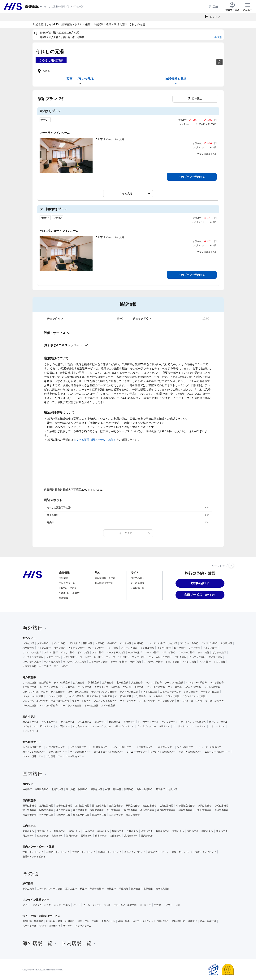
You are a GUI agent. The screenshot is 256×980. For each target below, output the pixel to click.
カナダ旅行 (135, 662)
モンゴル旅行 (147, 648)
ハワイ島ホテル (50, 722)
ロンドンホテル (181, 726)
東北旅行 (71, 789)
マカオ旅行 (125, 643)
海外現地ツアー (32, 742)
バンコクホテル (170, 722)
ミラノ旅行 (194, 648)
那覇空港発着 (99, 815)
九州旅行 (172, 789)
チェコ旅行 (203, 653)
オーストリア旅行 (116, 653)
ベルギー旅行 (135, 653)
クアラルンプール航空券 (107, 687)
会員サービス (232, 7)
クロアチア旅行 (187, 653)
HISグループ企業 (68, 588)
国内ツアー (29, 784)
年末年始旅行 (97, 889)
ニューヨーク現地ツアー (217, 752)
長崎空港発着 (221, 810)
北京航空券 (122, 683)
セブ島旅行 (226, 643)
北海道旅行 (57, 789)
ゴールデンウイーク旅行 (50, 889)
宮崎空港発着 (63, 815)
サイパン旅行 (59, 643)
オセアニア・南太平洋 (125, 905)
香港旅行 (112, 643)
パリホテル (164, 726)
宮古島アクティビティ (84, 852)
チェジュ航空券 (62, 683)
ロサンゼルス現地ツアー (163, 752)
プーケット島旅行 (189, 643)
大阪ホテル (193, 831)
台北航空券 (79, 683)
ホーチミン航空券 (49, 687)
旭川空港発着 (82, 806)
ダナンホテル (46, 726)
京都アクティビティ (158, 852)
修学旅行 (192, 921)
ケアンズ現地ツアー (80, 752)
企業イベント (108, 921)
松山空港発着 (147, 810)
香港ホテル (129, 722)
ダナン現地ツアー (58, 752)
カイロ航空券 (108, 706)
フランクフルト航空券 (194, 696)
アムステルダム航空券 (105, 701)
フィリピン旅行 (210, 643)
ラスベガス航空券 (129, 692)
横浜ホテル (103, 831)
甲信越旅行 (96, 789)
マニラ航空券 (217, 683)
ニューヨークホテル (100, 726)
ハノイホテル (29, 726)
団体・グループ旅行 (88, 921)
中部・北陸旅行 (113, 789)
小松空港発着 (221, 806)
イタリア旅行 (164, 648)
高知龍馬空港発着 (166, 810)
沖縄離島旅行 (42, 789)
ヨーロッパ (145, 905)
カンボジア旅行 (76, 648)
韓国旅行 (88, 643)
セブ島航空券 (29, 687)
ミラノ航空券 (172, 696)
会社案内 (63, 578)
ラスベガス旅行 (52, 662)
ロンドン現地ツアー (33, 756)
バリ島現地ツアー (101, 747)
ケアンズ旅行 (70, 657)
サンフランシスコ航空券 (104, 692)
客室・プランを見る (80, 81)
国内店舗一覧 (79, 943)
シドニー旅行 (53, 657)
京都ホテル (178, 831)
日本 (178, 905)
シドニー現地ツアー (137, 752)
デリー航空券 (175, 687)
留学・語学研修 (208, 921)
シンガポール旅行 (156, 643)
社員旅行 (70, 921)
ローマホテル (199, 726)
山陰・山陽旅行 (145, 789)
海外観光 (136, 889)
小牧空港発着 (205, 806)
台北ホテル (115, 722)
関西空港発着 (46, 810)
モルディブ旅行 (197, 657)
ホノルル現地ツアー (33, 747)
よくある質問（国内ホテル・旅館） (95, 440)
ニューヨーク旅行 (98, 662)
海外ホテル (29, 717)
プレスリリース (67, 583)
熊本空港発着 (46, 815)
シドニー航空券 (147, 701)
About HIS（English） (70, 593)
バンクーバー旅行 (153, 662)
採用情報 (63, 598)
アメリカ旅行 (215, 657)
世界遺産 (148, 889)
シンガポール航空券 (197, 683)
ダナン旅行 (60, 648)
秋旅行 (83, 889)
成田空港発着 (46, 806)
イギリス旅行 (68, 653)
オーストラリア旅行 (33, 657)
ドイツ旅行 (83, 653)
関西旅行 (129, 789)
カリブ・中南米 (62, 905)
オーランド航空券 (210, 692)
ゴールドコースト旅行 (91, 657)
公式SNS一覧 (138, 588)
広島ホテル (43, 836)
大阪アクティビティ (182, 852)
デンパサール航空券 (133, 687)
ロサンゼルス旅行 (32, 662)
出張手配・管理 (54, 921)
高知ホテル (57, 836)
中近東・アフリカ (163, 905)
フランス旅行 (51, 653)
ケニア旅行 (45, 666)
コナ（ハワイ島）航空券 (35, 692)
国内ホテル (29, 826)
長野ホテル (132, 831)
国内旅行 (35, 774)
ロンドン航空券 (123, 696)
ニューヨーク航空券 (171, 692)
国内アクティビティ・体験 (38, 847)
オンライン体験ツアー (36, 900)
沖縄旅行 (27, 789)
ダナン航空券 (85, 687)
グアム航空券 (58, 692)
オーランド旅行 (119, 662)
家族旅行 (111, 889)
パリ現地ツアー (54, 756)
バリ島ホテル (80, 726)
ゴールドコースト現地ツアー (109, 752)
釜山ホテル (100, 722)
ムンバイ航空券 (193, 687)
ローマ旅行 (180, 648)
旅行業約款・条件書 (105, 578)
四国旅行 (160, 789)
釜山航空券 (45, 683)
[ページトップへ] (231, 565)
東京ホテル (28, 831)
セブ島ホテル (63, 726)
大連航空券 (137, 683)
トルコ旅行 (219, 662)
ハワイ (76, 905)
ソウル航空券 (29, 683)
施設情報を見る (176, 81)
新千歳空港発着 (64, 806)
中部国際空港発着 (185, 806)
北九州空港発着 (203, 810)
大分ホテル (115, 836)
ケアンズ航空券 (166, 701)
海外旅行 (35, 628)
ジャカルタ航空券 (156, 687)
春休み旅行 (28, 889)
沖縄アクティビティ (33, 852)
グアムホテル (68, 722)
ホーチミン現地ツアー (34, 752)
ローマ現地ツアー (75, 756)
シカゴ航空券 (191, 692)
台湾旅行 (100, 643)
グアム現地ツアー (79, 747)
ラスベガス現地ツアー (190, 752)
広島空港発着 (97, 810)
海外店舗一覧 (40, 943)
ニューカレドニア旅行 (160, 657)
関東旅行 (83, 789)
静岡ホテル (118, 831)
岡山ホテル (28, 836)
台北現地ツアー (166, 747)
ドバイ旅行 (205, 662)
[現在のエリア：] (34, 7)
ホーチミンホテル (218, 722)
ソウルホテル (85, 722)
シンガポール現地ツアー (211, 747)
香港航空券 (93, 683)
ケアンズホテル (31, 731)
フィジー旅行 (139, 657)
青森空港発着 (116, 806)
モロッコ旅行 (61, 666)
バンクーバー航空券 (33, 696)
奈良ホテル (222, 831)
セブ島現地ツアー (146, 747)
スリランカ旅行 (129, 648)
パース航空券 (29, 706)
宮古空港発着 (133, 815)
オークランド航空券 (71, 706)
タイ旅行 (172, 643)
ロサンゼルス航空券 (78, 692)
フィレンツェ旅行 (32, 653)
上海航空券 (108, 683)
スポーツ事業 (29, 926)
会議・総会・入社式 (128, 921)
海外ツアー (29, 638)
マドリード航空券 (81, 701)
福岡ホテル (72, 836)
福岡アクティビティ (206, 852)
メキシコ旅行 (189, 662)
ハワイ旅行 (28, 643)
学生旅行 (124, 889)
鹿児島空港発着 (81, 815)
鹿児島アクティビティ (34, 857)
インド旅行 (112, 648)
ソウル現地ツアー (186, 747)
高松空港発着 (130, 810)
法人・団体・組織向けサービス (41, 916)
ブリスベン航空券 (215, 701)
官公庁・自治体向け (50, 926)
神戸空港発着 (80, 810)
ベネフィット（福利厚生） (156, 921)
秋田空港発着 (133, 806)
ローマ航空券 (156, 696)
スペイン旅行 (152, 653)
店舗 (213, 7)
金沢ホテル (147, 831)
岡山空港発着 (114, 810)
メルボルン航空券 (49, 706)
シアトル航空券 (149, 692)
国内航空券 (29, 800)
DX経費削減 (179, 921)
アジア (26, 905)
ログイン (215, 17)
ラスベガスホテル (146, 726)
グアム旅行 (43, 643)
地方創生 (68, 926)
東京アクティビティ (135, 852)
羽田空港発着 (29, 806)
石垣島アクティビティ (58, 852)
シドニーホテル (217, 726)
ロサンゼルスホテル (124, 726)
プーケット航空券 (174, 683)
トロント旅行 (172, 662)
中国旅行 (139, 643)
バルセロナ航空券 (60, 701)
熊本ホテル (101, 836)
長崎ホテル (86, 836)
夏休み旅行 (71, 889)
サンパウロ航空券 (75, 696)
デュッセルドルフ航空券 (35, 701)
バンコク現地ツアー (123, 747)
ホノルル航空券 (212, 687)
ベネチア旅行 (210, 648)
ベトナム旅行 (44, 648)
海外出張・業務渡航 (33, 921)
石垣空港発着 (116, 815)
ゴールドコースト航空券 (190, 701)
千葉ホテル (89, 831)
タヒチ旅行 (180, 657)
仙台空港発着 (150, 806)
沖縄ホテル (147, 836)
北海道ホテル (44, 831)
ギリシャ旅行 (219, 653)
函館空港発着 (99, 806)
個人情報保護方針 (104, 583)
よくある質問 (137, 583)
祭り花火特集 (163, 889)
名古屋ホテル (163, 831)
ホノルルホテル (31, 722)
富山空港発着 (29, 810)
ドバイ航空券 (91, 706)
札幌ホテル (60, 831)
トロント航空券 (54, 696)
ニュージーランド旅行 (117, 657)
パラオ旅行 (74, 643)
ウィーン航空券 (128, 701)
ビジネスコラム (83, 926)
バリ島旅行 (28, 648)
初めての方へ (137, 578)
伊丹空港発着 (63, 810)
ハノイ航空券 (68, 687)
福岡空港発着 (185, 810)
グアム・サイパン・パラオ (97, 905)
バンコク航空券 (154, 683)
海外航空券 (29, 677)
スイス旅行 (98, 653)
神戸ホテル (207, 831)
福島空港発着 (166, 806)
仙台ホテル (74, 831)
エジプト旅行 (29, 666)
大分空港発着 (29, 815)
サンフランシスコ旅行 (75, 662)
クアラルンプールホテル (193, 722)
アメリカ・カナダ (42, 905)
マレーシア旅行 (96, 648)
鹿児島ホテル (131, 836)
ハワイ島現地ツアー (57, 747)
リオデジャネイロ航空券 (99, 696)
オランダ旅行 (169, 653)
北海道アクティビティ (110, 852)
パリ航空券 (140, 696)
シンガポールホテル (148, 722)
